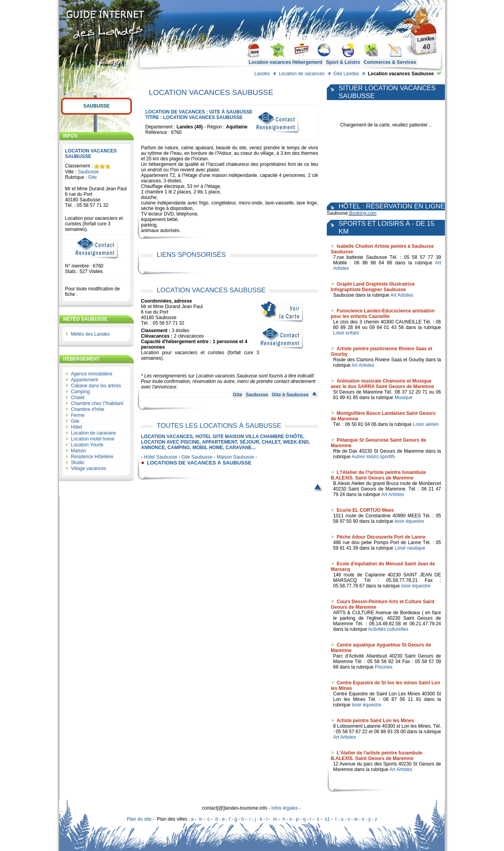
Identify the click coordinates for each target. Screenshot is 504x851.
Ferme (78, 415)
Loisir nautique (410, 548)
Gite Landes (346, 74)
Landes (262, 74)
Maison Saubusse (235, 457)
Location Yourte (87, 445)
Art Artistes (402, 295)
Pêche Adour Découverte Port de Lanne (381, 537)
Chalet (78, 398)
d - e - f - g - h (230, 819)
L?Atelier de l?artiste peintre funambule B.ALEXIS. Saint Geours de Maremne (378, 475)
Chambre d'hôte (88, 409)
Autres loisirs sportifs (373, 457)
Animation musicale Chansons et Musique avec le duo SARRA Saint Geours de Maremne (382, 384)
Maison (79, 451)
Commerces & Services (390, 62)
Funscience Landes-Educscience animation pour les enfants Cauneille (383, 314)
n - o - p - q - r (297, 819)
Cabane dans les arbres (96, 386)
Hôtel (76, 427)
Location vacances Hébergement (285, 62)
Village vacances (89, 468)
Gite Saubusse (197, 457)
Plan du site (139, 819)
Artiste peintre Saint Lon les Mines (375, 721)
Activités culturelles (388, 629)
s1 (327, 819)
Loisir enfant (346, 333)
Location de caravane (94, 433)
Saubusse (97, 106)
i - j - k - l (258, 819)
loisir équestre (409, 521)
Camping (80, 392)
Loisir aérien (426, 424)
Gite (93, 177)
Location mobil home (93, 439)
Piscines (384, 667)
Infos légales (284, 808)
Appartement (84, 380)
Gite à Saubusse (290, 395)
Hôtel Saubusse (160, 457)
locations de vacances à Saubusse (199, 463)
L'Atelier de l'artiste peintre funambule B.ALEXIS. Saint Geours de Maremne (377, 756)
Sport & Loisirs (343, 62)
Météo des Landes (90, 334)
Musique (403, 398)
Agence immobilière (92, 374)
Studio (78, 463)
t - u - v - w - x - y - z (356, 819)
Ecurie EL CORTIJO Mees (365, 510)
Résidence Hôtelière (92, 457)
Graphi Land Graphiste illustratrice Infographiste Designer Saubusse (373, 287)
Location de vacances (302, 74)
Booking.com (363, 213)
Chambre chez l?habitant (97, 403)
